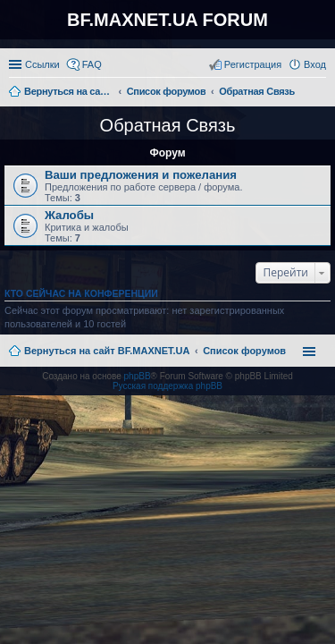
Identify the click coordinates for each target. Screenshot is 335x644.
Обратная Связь (168, 125)
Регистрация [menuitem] (253, 64)
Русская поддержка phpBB (167, 386)
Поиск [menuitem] (321, 93)
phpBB (138, 376)
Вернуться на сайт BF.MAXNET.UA (107, 351)
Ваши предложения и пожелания (141, 175)
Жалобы (69, 215)
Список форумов (244, 351)
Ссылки (42, 64)
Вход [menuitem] (315, 64)
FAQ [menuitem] (92, 64)
